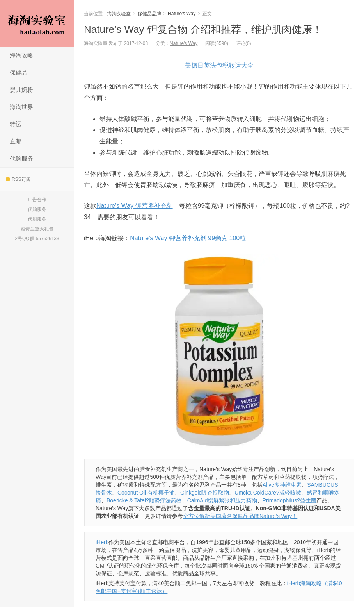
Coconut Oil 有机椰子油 (146, 493)
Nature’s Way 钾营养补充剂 (135, 206)
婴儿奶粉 (21, 90)
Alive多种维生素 (282, 485)
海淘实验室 (37, 23)
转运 (16, 124)
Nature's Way (182, 14)
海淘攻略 (21, 55)
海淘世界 (21, 107)
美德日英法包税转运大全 (219, 65)
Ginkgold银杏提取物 (205, 493)
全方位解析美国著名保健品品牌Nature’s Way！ (240, 516)
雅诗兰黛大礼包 (37, 229)
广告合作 (37, 200)
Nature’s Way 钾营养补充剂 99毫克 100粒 (188, 238)
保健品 (19, 72)
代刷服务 (37, 219)
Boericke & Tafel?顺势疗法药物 (144, 500)
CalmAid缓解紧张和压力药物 (222, 500)
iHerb (102, 542)
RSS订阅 (18, 179)
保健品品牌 (149, 14)
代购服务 (21, 158)
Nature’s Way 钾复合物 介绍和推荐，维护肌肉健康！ (203, 29)
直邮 (16, 141)
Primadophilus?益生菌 (290, 500)
